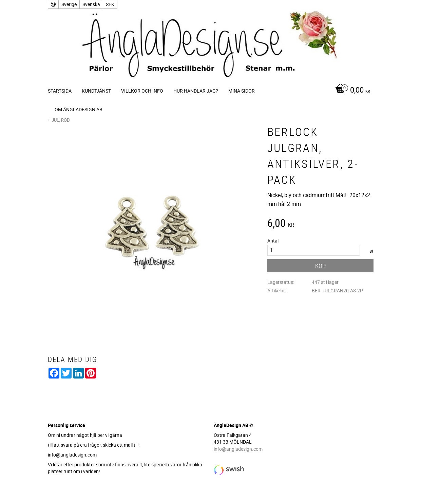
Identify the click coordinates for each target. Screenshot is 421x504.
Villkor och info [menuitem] (142, 91)
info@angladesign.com (238, 449)
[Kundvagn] (351, 91)
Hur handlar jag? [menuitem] (196, 91)
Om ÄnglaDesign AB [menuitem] (79, 109)
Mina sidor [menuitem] (242, 91)
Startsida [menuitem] (60, 91)
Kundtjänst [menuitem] (96, 91)
